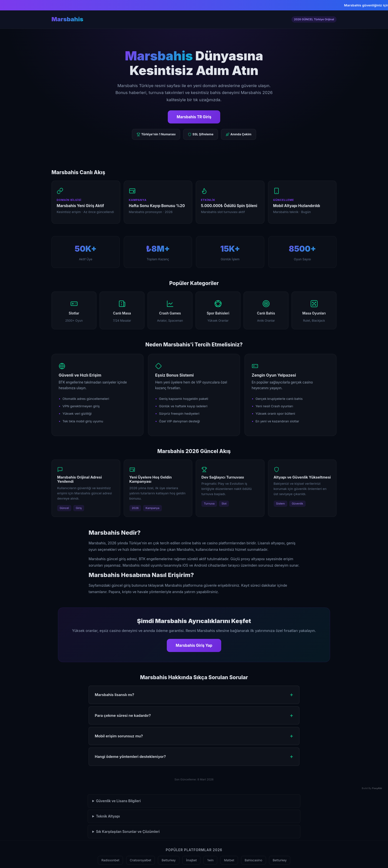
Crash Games (170, 310)
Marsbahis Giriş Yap (194, 645)
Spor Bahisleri (218, 310)
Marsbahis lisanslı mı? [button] (114, 695)
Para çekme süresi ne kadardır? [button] (123, 715)
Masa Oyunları (314, 310)
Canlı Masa (122, 310)
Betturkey (169, 860)
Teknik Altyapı (108, 816)
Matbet (229, 860)
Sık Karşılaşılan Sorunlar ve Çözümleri (128, 832)
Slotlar (74, 310)
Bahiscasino (254, 860)
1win (210, 860)
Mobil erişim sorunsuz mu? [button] (119, 736)
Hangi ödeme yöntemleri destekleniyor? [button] (130, 757)
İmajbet (191, 860)
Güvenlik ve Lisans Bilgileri (118, 801)
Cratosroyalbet (141, 860)
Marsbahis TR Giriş (194, 117)
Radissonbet (110, 860)
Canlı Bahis (266, 310)
